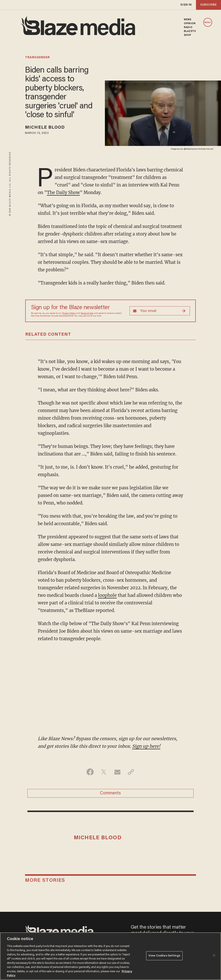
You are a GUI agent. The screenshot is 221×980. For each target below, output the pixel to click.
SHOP (187, 35)
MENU (208, 23)
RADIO (188, 27)
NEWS (188, 20)
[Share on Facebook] (90, 772)
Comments (110, 793)
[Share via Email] (117, 772)
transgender (37, 58)
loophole (107, 595)
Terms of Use (87, 313)
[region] (110, 956)
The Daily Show (63, 192)
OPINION (190, 24)
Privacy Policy (69, 313)
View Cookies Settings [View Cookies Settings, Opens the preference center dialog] (164, 956)
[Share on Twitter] (104, 772)
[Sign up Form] (160, 311)
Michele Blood (45, 128)
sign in (186, 5)
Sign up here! (146, 746)
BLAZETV (190, 31)
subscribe (208, 5)
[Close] (214, 955)
